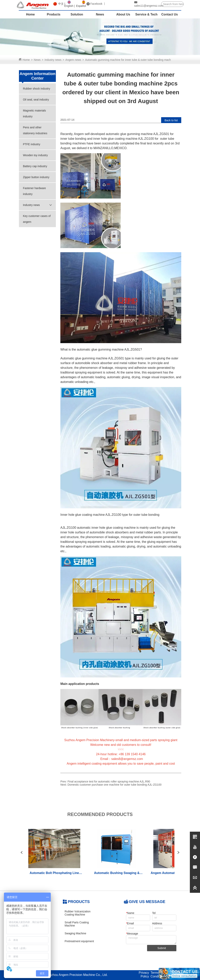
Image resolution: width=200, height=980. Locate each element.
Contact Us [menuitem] (170, 14)
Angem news (73, 60)
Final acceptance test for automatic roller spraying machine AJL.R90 (109, 781)
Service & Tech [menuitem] (146, 14)
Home (26, 60)
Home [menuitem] (30, 14)
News (37, 60)
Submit (162, 948)
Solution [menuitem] (77, 14)
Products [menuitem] (54, 14)
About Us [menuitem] (123, 14)
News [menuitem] (100, 14)
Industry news (53, 60)
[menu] (100, 15)
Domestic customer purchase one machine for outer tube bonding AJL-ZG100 (115, 785)
